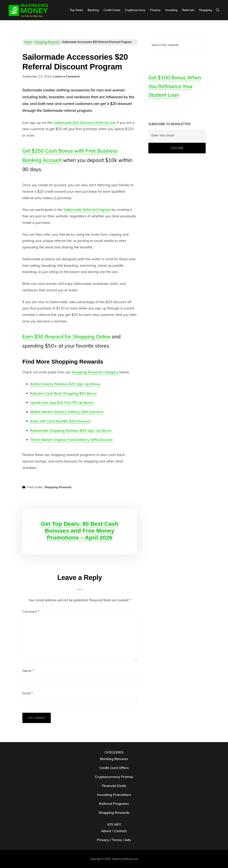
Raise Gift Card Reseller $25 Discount (60, 421)
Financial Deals (114, 786)
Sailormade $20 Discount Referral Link (85, 123)
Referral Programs (114, 804)
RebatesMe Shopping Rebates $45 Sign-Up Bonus (71, 430)
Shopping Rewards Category (95, 372)
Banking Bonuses (114, 759)
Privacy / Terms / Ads (114, 840)
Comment (31, 612)
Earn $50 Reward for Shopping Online (66, 337)
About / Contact (114, 831)
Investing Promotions (114, 795)
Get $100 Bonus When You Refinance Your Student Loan (175, 86)
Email (28, 693)
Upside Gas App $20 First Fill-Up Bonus (62, 402)
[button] (218, 10)
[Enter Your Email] (177, 135)
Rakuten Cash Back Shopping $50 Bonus (63, 393)
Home (28, 42)
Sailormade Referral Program (87, 210)
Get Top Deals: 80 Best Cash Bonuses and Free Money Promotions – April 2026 (80, 531)
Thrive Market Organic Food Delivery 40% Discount (71, 440)
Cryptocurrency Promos (114, 777)
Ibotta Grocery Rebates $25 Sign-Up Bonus (65, 384)
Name (28, 671)
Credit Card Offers (114, 768)
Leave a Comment (67, 76)
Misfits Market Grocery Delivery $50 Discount (67, 412)
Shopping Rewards (47, 42)
